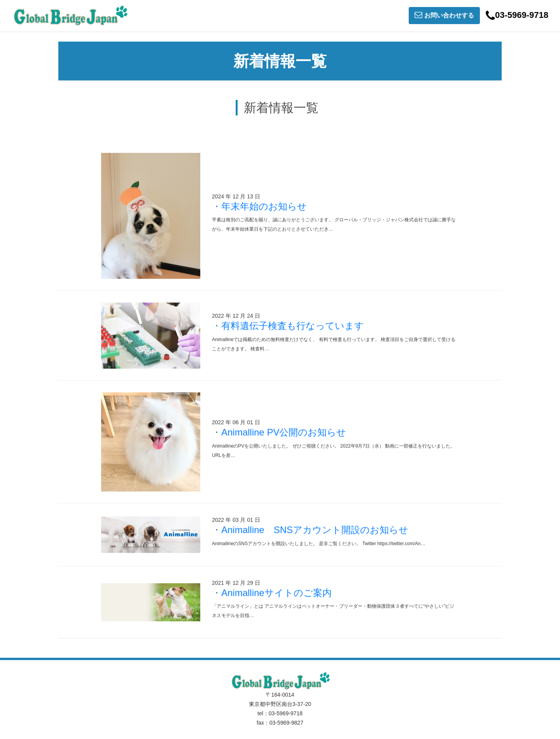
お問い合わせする (444, 15)
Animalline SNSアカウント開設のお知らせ (315, 530)
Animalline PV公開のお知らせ (284, 432)
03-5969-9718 (517, 16)
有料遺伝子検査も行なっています (293, 326)
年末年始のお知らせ (264, 206)
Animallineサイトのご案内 (276, 593)
